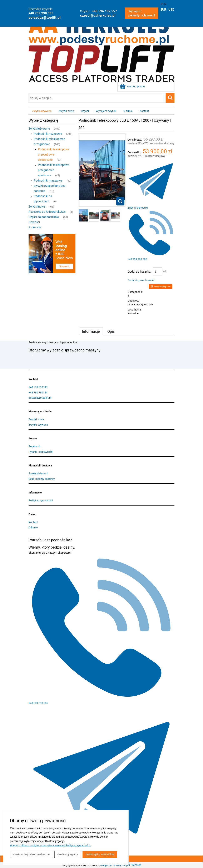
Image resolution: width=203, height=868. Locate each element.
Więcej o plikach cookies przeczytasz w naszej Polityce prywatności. (50, 846)
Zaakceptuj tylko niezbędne (32, 855)
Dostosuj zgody (68, 855)
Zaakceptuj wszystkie (101, 855)
